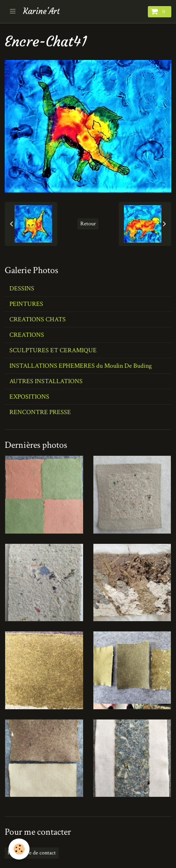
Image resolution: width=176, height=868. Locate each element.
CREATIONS (27, 335)
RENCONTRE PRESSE (40, 412)
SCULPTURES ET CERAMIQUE (53, 350)
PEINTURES (26, 304)
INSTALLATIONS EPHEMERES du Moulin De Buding (80, 366)
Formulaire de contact (32, 853)
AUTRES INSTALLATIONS (46, 381)
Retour (88, 224)
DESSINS (22, 289)
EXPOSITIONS (29, 397)
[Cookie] (19, 849)
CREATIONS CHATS (38, 319)
